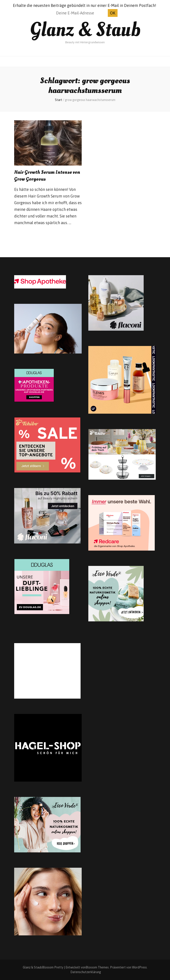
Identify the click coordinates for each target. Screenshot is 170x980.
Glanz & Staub (85, 30)
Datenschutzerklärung (86, 972)
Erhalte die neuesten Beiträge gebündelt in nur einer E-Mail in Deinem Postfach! (84, 5)
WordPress (139, 967)
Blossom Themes (97, 967)
